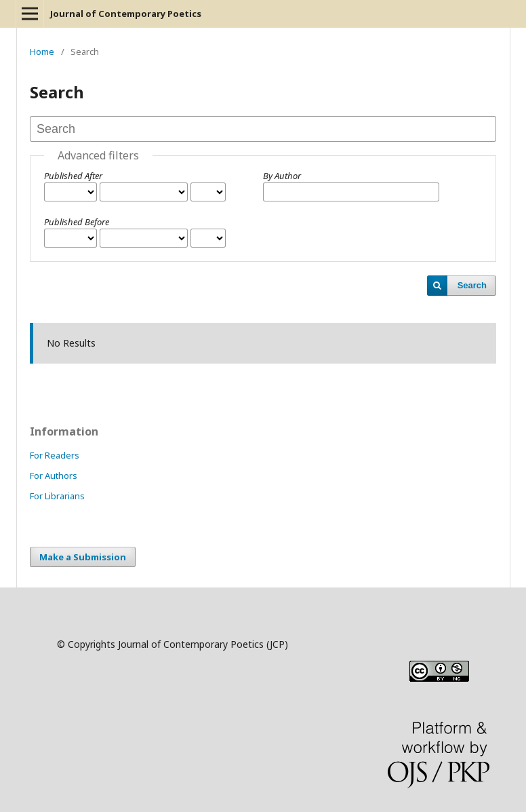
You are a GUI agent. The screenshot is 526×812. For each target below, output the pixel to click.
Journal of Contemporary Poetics (126, 14)
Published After (73, 176)
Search (472, 285)
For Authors (54, 476)
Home (42, 52)
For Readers (55, 455)
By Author (282, 176)
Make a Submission (83, 557)
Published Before (77, 222)
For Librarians (57, 496)
